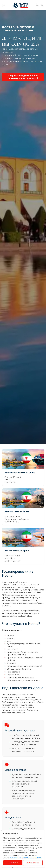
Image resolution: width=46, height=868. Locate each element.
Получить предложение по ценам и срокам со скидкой (23, 77)
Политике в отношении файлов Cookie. (25, 858)
